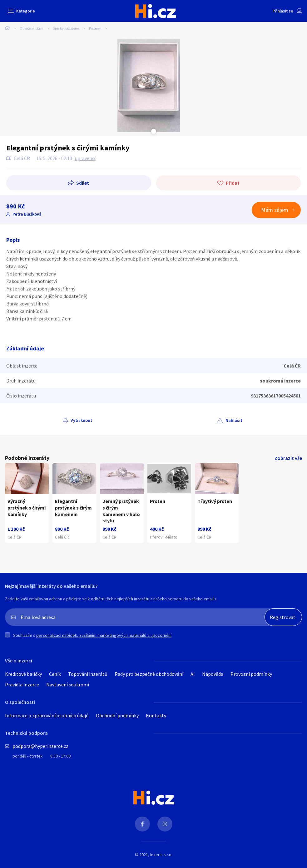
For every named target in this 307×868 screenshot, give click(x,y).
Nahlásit (234, 420)
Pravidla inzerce (22, 685)
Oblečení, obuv (31, 28)
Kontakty (156, 715)
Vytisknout (81, 420)
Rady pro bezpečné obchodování (149, 674)
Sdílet (83, 183)
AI (193, 674)
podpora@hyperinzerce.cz (40, 746)
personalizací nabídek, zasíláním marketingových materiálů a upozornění (104, 635)
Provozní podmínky (251, 674)
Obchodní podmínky (117, 715)
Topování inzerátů (88, 674)
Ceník (55, 674)
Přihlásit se (283, 11)
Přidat (233, 183)
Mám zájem (275, 210)
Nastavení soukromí (68, 685)
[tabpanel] (149, 85)
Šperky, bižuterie (66, 28)
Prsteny (95, 28)
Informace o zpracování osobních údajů (47, 715)
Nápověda (213, 674)
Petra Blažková (27, 214)
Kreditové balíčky (23, 674)
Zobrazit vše (288, 458)
